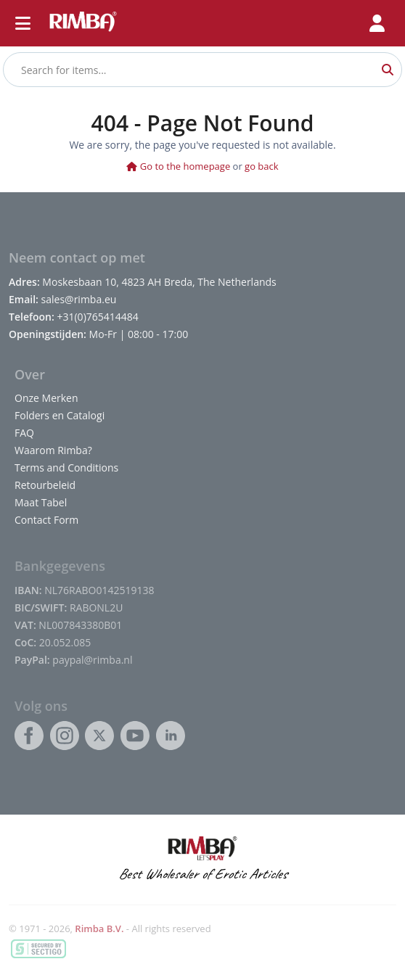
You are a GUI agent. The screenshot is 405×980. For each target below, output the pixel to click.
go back (262, 166)
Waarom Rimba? (53, 450)
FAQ (24, 433)
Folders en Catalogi (60, 415)
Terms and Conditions (66, 468)
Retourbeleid (45, 485)
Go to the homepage (178, 166)
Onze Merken (46, 398)
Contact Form (46, 520)
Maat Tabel (41, 502)
